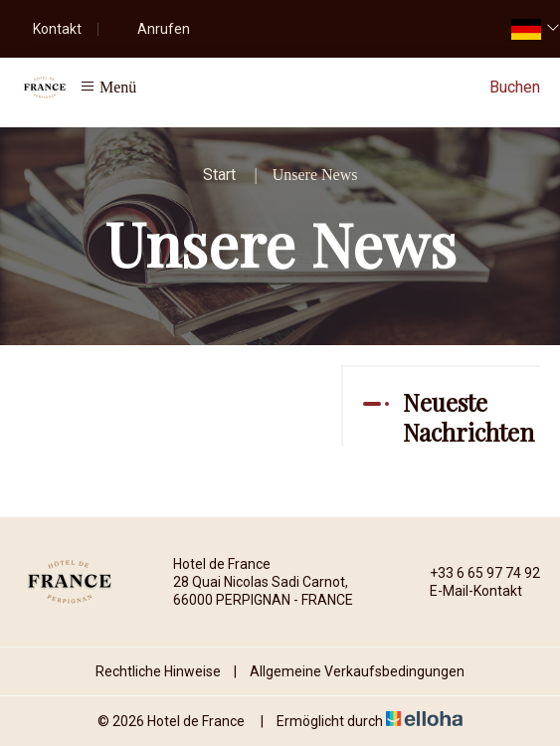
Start (219, 175)
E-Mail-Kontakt (465, 591)
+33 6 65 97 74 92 (473, 573)
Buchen (515, 87)
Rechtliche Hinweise (158, 671)
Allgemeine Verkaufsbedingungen (357, 671)
